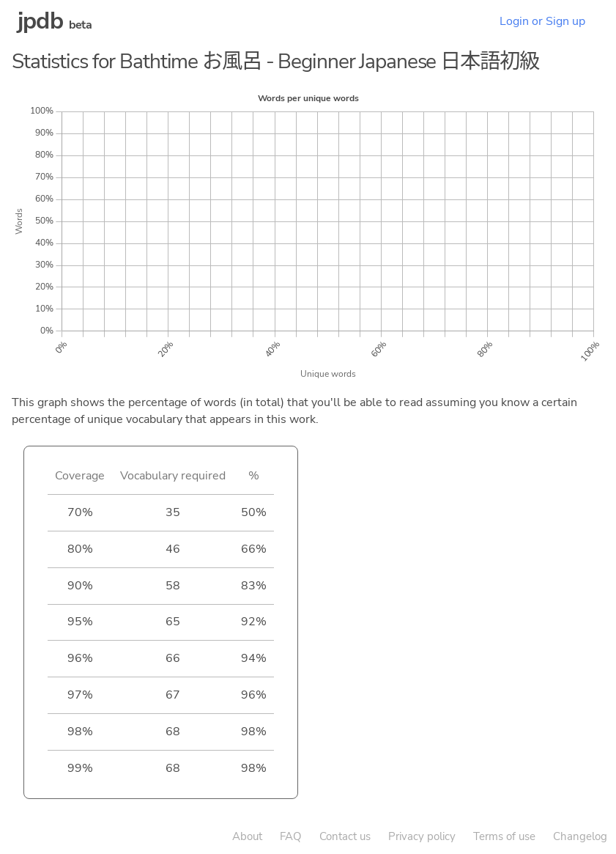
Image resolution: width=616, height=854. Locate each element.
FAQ (291, 836)
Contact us (345, 836)
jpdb (40, 21)
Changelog (580, 836)
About (247, 836)
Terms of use (504, 836)
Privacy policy (422, 836)
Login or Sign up (542, 21)
